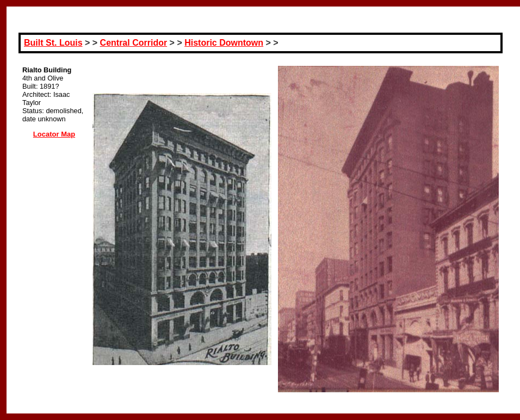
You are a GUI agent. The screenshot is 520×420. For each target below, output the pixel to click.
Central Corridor (134, 43)
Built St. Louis (53, 43)
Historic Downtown (224, 43)
